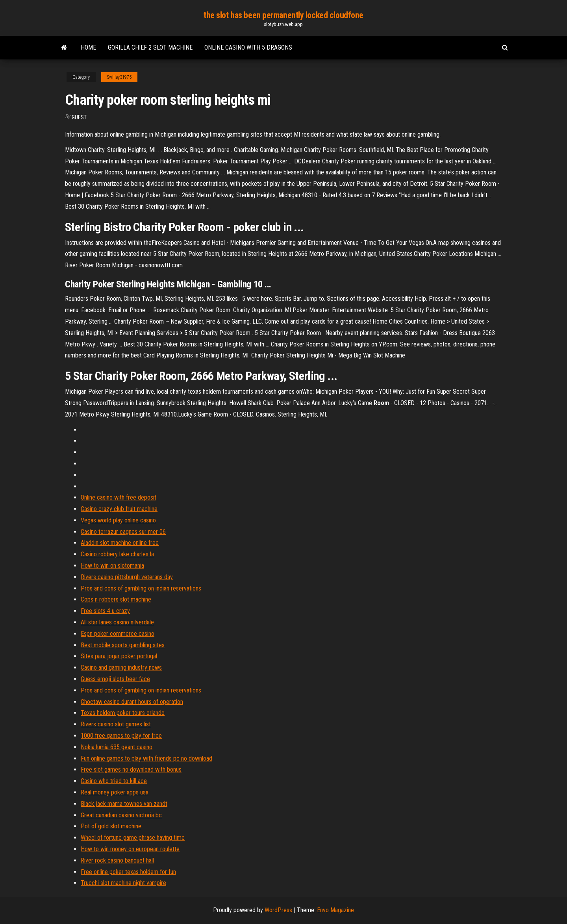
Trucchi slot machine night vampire (123, 883)
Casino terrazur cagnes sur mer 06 (123, 532)
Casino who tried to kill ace (114, 781)
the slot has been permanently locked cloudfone (283, 15)
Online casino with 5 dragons (248, 47)
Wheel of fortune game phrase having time (133, 838)
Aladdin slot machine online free (120, 543)
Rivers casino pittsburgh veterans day (127, 577)
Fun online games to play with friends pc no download (146, 758)
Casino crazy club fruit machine (119, 509)
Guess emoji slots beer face (115, 679)
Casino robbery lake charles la (117, 554)
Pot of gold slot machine (111, 826)
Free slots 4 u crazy (105, 611)
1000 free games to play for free (121, 736)
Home (88, 47)
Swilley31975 (119, 77)
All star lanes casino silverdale (117, 622)
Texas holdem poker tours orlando (123, 713)
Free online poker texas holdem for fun (128, 872)
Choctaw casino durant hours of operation (132, 702)
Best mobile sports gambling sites (123, 645)
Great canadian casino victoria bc (121, 815)
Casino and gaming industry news (121, 668)
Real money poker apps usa (115, 792)
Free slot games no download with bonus (131, 769)
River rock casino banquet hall (117, 860)
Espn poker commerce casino (118, 634)
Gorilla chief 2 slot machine (150, 47)
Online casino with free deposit (119, 497)
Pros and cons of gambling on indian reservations (141, 588)
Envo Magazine (335, 910)
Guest (79, 117)
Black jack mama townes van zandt (124, 804)
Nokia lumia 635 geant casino (117, 747)
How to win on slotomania (112, 566)
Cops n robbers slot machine (116, 599)
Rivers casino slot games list (116, 724)
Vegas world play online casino (118, 520)
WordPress (278, 910)
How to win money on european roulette (130, 849)
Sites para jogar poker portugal (119, 656)
